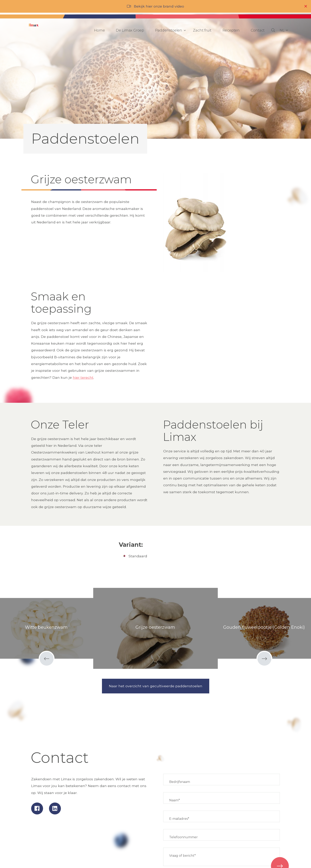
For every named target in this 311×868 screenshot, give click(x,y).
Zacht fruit (202, 30)
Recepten (231, 30)
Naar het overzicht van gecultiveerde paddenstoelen (156, 686)
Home (99, 30)
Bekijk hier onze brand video (159, 6)
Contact (258, 30)
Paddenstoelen (170, 30)
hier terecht (83, 377)
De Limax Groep (130, 30)
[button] (284, 30)
